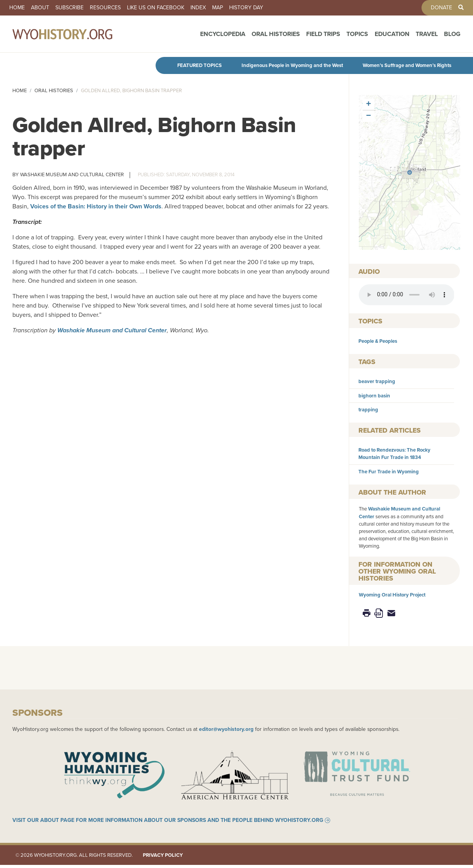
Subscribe (69, 8)
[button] (410, 172)
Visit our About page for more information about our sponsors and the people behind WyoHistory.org (168, 823)
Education (392, 36)
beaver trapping (377, 381)
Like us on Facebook (156, 8)
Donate (441, 8)
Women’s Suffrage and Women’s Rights (407, 65)
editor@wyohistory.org (226, 729)
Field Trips (323, 36)
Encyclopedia (223, 36)
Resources (105, 8)
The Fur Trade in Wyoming (389, 472)
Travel (427, 36)
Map (218, 8)
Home (17, 8)
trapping (368, 410)
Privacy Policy (163, 858)
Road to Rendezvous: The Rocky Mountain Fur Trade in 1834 (394, 454)
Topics (357, 36)
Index (198, 8)
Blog (452, 36)
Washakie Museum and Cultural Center (72, 174)
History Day (246, 8)
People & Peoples (378, 341)
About (40, 8)
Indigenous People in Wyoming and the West (292, 65)
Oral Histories (276, 36)
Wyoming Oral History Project (392, 595)
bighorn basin (374, 396)
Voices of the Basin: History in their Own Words (96, 206)
